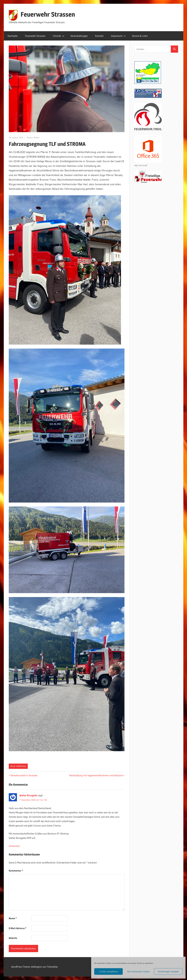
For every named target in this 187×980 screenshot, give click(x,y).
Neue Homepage (18, 766)
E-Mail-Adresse (18, 928)
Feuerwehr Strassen (48, 14)
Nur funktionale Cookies (138, 971)
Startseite (12, 36)
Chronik (59, 36)
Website (13, 938)
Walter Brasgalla (28, 795)
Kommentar (16, 871)
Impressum (118, 36)
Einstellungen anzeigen (168, 971)
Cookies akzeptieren (108, 971)
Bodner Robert (33, 138)
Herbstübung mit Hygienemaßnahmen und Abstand (96, 775)
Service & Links (140, 36)
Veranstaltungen (79, 36)
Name (13, 918)
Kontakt (99, 36)
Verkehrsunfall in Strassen (24, 775)
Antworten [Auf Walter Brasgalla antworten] (14, 846)
